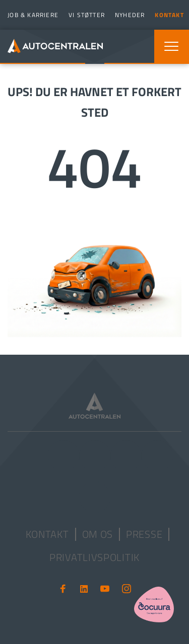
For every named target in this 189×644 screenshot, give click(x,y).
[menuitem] (32, 15)
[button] (171, 46)
